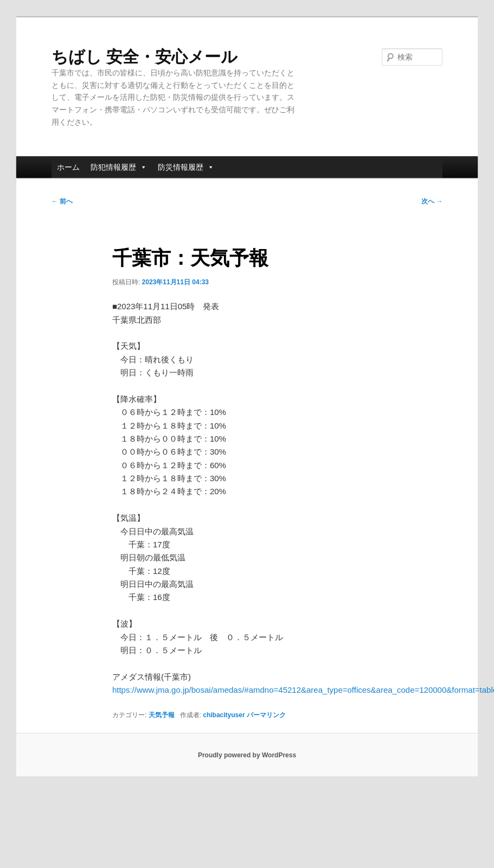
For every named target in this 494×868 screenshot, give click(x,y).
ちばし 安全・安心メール (145, 57)
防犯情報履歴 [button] (119, 167)
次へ (432, 201)
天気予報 (162, 715)
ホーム (68, 167)
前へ (62, 201)
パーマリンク (266, 715)
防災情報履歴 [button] (186, 167)
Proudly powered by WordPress (247, 755)
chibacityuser (224, 715)
